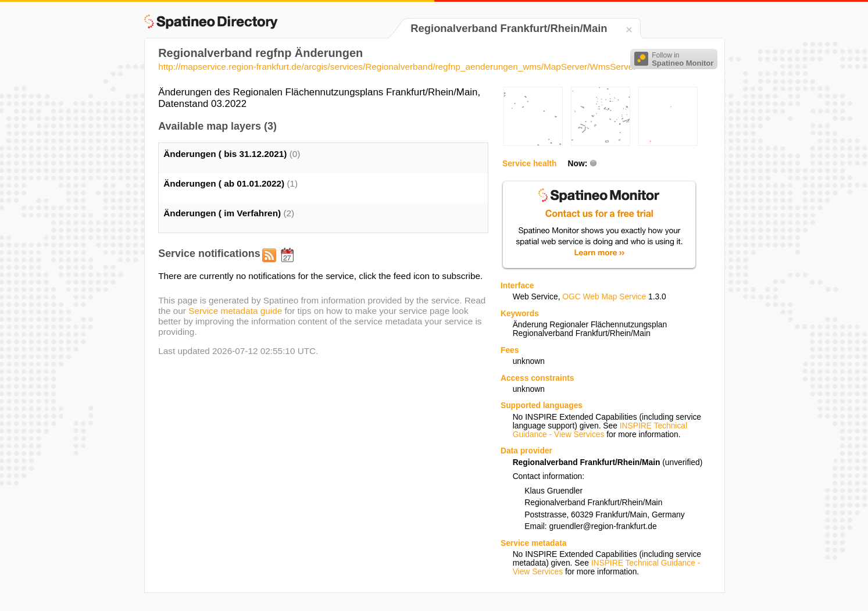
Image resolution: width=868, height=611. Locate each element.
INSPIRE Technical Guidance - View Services (600, 430)
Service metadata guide (235, 311)
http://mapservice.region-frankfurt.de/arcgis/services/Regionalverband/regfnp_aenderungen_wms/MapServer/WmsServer (397, 67)
